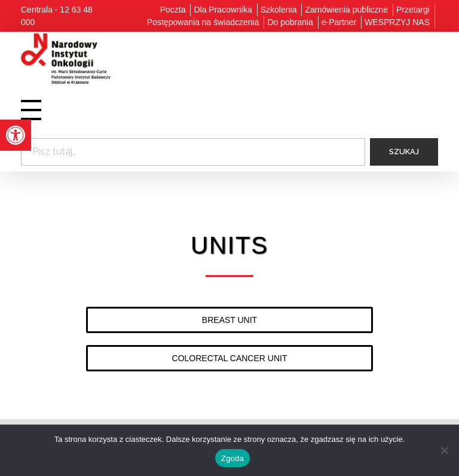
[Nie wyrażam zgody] (444, 450)
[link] (16, 135)
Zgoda (232, 458)
